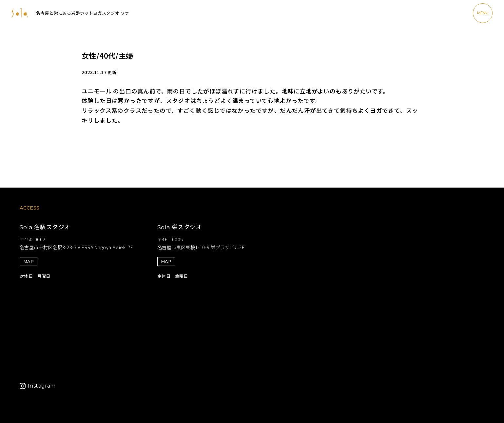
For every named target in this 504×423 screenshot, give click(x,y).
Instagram (42, 386)
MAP (29, 262)
